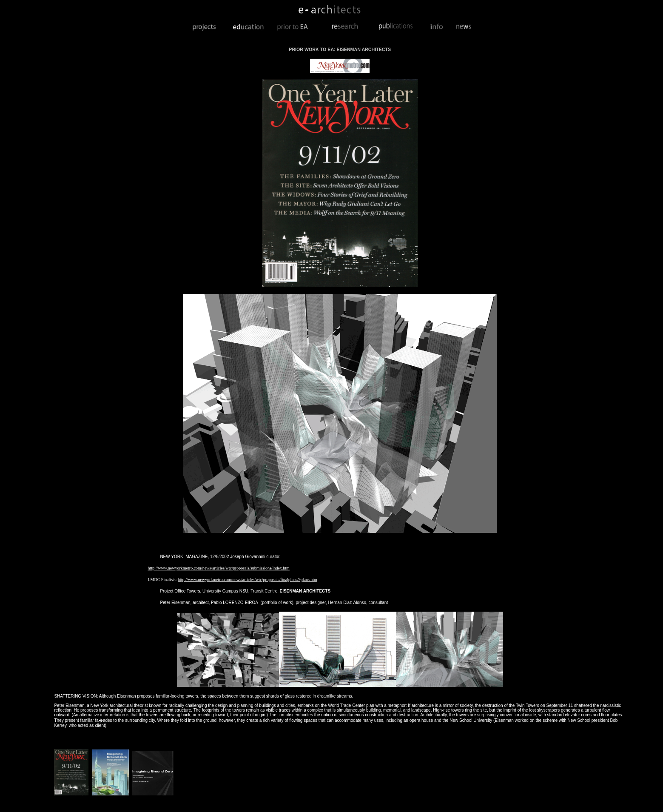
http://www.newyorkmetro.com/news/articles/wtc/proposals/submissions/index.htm (218, 568)
